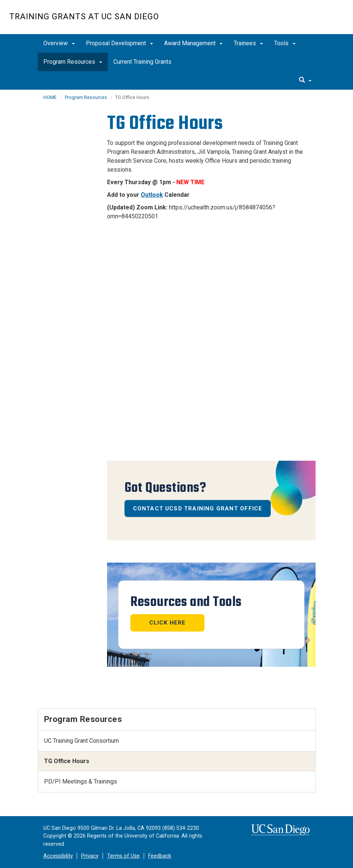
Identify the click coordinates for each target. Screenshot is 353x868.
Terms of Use (123, 856)
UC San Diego (301, 21)
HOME (50, 97)
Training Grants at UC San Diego (84, 16)
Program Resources (73, 62)
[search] (305, 80)
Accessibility (58, 856)
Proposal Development (119, 43)
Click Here (168, 623)
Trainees (248, 43)
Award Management (193, 43)
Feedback (160, 856)
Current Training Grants (142, 62)
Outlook (152, 195)
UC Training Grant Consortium (81, 741)
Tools (285, 43)
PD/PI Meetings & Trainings (81, 781)
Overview (59, 43)
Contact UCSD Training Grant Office (198, 508)
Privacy (90, 856)
